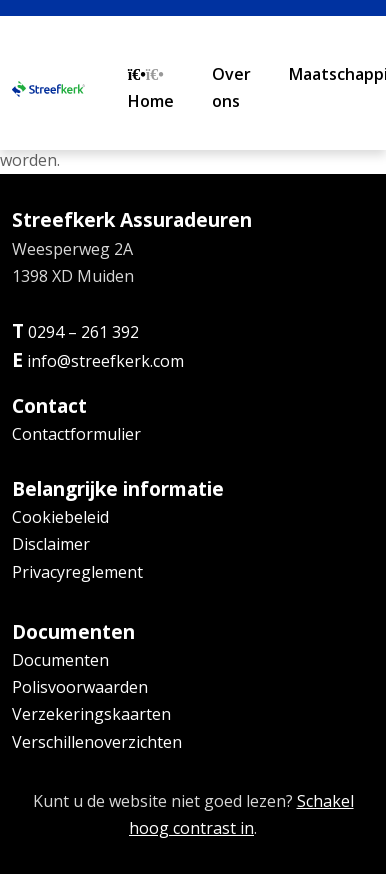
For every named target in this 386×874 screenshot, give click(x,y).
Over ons (231, 87)
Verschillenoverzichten (97, 742)
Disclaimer (51, 544)
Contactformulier (76, 434)
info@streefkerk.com (105, 361)
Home (151, 89)
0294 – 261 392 (83, 332)
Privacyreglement (77, 572)
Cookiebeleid (60, 517)
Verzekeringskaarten (91, 714)
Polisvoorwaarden (80, 687)
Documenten (60, 660)
